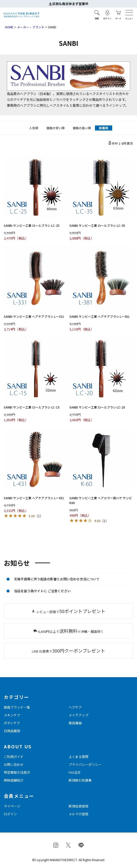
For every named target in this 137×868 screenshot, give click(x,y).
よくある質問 (79, 757)
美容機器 (75, 723)
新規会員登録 (79, 806)
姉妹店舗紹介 (14, 780)
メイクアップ (79, 715)
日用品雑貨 (12, 731)
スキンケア (12, 715)
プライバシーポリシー (85, 764)
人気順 (34, 128)
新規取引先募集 (80, 780)
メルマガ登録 (79, 814)
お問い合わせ (14, 764)
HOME (9, 27)
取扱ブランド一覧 (17, 707)
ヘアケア (75, 707)
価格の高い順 (82, 128)
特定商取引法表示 (17, 772)
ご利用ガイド (14, 757)
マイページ (12, 806)
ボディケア (12, 723)
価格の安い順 (55, 128)
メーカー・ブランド (31, 27)
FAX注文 (75, 772)
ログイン (10, 814)
